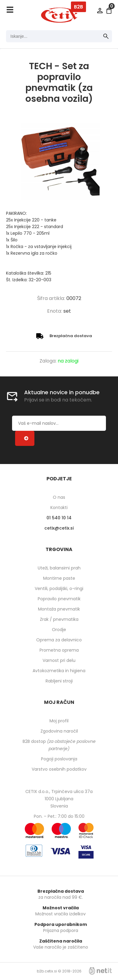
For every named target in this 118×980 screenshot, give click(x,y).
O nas (59, 497)
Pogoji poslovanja (59, 759)
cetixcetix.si (59, 528)
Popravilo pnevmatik (59, 599)
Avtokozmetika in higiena (59, 671)
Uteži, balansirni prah (59, 568)
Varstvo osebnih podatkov (59, 769)
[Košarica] (109, 11)
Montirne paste (59, 578)
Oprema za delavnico (59, 640)
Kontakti (59, 508)
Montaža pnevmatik (59, 609)
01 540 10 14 (59, 518)
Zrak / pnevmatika (59, 619)
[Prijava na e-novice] (25, 438)
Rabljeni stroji (59, 681)
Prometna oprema (59, 650)
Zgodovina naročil (59, 731)
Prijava (100, 11)
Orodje (59, 630)
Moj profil (59, 721)
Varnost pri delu (59, 660)
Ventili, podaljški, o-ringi (59, 588)
